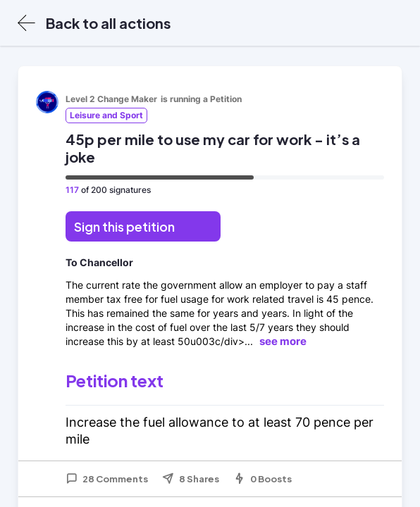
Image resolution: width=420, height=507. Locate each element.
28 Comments (107, 479)
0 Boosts (262, 479)
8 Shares (191, 479)
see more (283, 341)
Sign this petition (124, 226)
